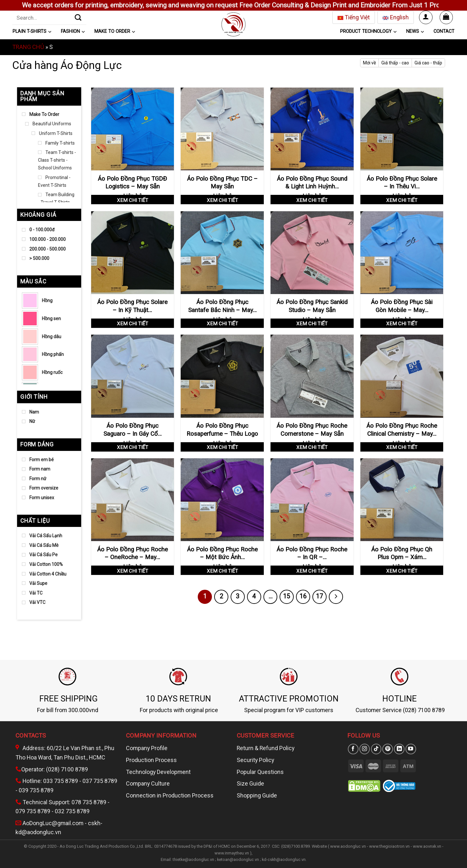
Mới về (369, 63)
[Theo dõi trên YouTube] (411, 749)
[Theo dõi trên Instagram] (365, 749)
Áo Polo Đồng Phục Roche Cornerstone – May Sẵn (312, 430)
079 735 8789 (33, 811)
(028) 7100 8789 (67, 769)
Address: (31, 748)
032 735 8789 (72, 811)
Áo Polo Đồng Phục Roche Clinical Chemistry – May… (402, 430)
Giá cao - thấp (428, 63)
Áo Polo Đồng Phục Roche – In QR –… (312, 553)
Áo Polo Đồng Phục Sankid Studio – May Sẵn (312, 306)
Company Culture (148, 783)
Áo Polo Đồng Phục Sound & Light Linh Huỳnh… (312, 183)
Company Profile (147, 748)
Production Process (151, 760)
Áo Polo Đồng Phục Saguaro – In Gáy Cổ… (133, 430)
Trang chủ (28, 47)
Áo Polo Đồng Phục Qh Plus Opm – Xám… (402, 553)
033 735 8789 (61, 781)
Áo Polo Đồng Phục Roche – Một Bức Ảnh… (222, 553)
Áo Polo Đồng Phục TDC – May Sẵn (222, 183)
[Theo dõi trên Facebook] (353, 749)
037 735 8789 (100, 781)
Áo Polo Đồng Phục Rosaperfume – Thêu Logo (222, 430)
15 (287, 596)
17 (319, 596)
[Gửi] (78, 18)
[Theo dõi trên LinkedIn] (399, 749)
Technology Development (158, 772)
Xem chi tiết (133, 200)
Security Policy (255, 760)
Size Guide (250, 783)
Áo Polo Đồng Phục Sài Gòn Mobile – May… (402, 306)
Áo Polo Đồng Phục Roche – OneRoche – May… (133, 553)
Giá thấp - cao (395, 63)
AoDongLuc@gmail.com (53, 823)
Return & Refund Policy (266, 748)
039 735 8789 (36, 790)
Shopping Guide (257, 795)
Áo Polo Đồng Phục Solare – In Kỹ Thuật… (132, 306)
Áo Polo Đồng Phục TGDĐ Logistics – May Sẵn (133, 183)
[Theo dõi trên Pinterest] (388, 749)
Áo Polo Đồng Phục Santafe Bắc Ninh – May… (222, 306)
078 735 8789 (89, 802)
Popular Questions (260, 772)
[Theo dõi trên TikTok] (376, 749)
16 (303, 596)
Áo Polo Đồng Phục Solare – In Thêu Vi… (402, 183)
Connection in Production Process (170, 795)
